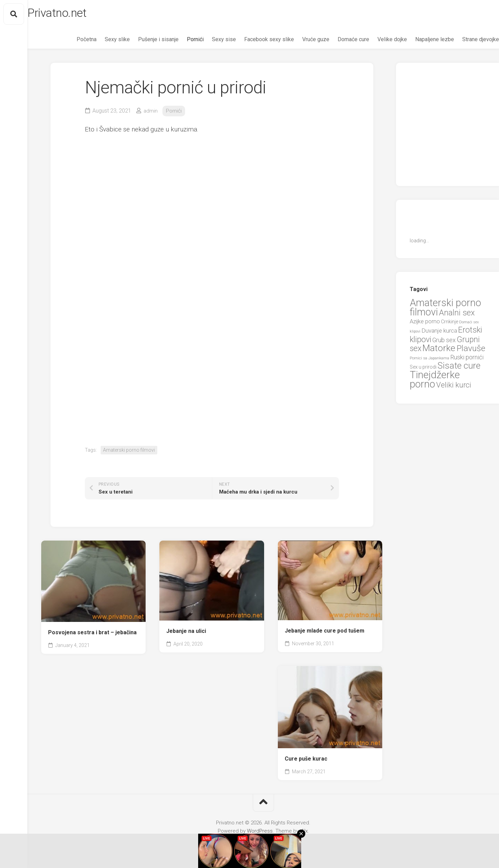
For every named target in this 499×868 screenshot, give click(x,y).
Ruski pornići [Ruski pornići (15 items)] (467, 359)
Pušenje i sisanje (145, 41)
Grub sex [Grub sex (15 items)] (444, 342)
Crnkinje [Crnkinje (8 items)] (450, 324)
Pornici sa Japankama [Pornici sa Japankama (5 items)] (429, 360)
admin (151, 113)
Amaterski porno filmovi (129, 452)
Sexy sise (210, 41)
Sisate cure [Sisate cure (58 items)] (459, 368)
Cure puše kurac (306, 761)
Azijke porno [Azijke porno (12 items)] (425, 323)
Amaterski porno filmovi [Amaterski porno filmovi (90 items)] (445, 310)
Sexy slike (104, 41)
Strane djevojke (467, 41)
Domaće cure (340, 41)
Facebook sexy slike (255, 41)
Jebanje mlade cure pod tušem (325, 633)
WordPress (260, 833)
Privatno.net (73, 14)
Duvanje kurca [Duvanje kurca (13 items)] (439, 333)
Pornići (182, 41)
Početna (73, 41)
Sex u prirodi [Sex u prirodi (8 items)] (423, 369)
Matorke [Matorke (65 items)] (439, 350)
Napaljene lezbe (421, 41)
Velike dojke (378, 41)
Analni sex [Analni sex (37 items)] (457, 315)
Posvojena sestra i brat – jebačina (92, 634)
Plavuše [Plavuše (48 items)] (471, 350)
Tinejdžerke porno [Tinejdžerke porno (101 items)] (435, 382)
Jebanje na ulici (186, 633)
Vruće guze (302, 41)
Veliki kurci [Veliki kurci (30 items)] (454, 387)
